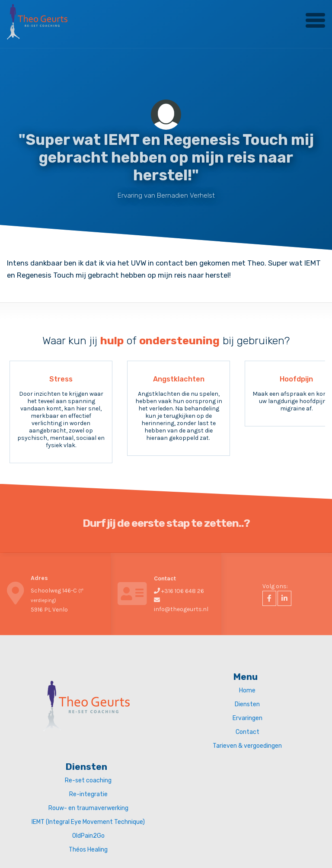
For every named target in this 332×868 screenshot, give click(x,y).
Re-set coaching (88, 780)
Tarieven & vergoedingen (247, 746)
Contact (247, 732)
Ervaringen (247, 718)
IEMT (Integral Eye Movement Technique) (88, 822)
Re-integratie (88, 794)
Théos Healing (88, 850)
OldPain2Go (88, 836)
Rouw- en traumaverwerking (88, 808)
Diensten (247, 704)
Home (247, 690)
